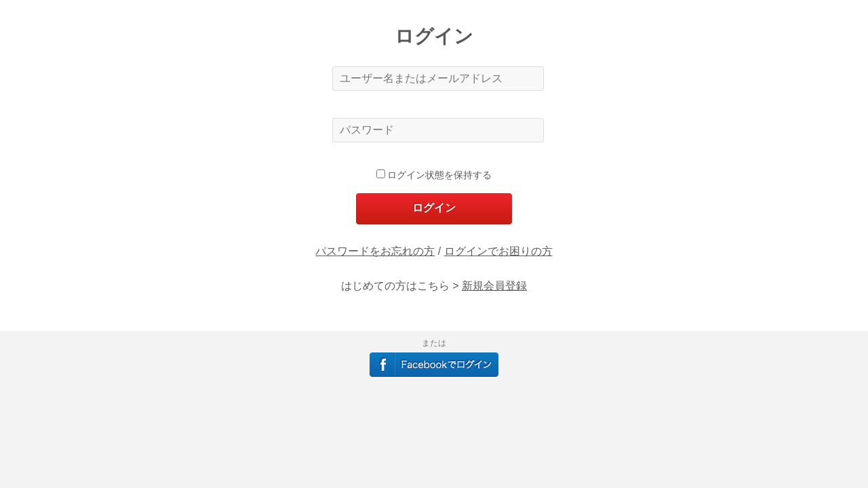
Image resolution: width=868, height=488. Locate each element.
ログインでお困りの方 (498, 251)
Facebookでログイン (434, 365)
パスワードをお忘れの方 (375, 251)
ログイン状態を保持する (434, 175)
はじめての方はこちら (395, 286)
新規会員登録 (494, 286)
